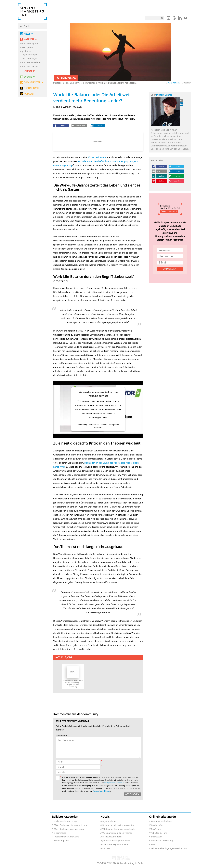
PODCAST (29, 94)
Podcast (106, 848)
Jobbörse (27, 51)
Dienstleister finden (112, 837)
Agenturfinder (109, 821)
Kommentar (61, 736)
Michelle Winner (164, 95)
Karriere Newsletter (32, 62)
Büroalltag (90, 83)
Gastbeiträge (157, 825)
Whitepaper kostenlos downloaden (119, 829)
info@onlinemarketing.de (114, 783)
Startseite (58, 83)
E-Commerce (60, 833)
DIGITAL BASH (31, 88)
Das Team (156, 829)
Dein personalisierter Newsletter (118, 825)
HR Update (27, 47)
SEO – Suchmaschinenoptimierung (71, 825)
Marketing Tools (62, 841)
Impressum (157, 837)
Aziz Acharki (174, 83)
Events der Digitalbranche (115, 845)
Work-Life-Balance (97, 157)
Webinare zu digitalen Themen (117, 833)
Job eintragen (31, 55)
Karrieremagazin (30, 44)
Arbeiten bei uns (159, 833)
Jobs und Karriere (74, 83)
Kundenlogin (31, 59)
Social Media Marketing (65, 821)
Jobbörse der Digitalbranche (116, 841)
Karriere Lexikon (30, 66)
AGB (153, 845)
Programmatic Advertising (67, 837)
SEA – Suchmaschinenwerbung (69, 829)
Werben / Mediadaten (162, 821)
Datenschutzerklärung (101, 791)
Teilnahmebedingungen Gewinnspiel (169, 848)
